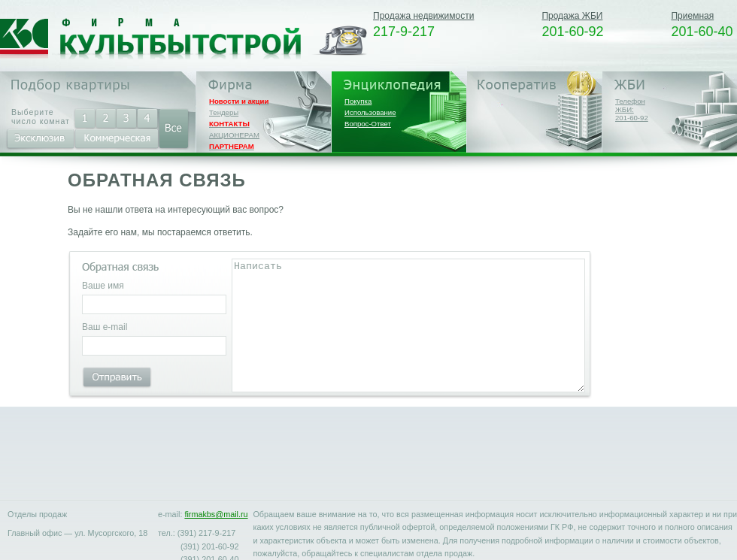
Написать (408, 325)
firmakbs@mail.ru (216, 514)
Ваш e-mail (105, 327)
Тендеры (224, 112)
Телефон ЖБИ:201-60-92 (632, 109)
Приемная (692, 16)
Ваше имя (103, 286)
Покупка (358, 101)
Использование (370, 112)
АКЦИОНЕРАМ (234, 135)
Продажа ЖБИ (572, 16)
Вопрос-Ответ (368, 124)
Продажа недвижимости (423, 16)
